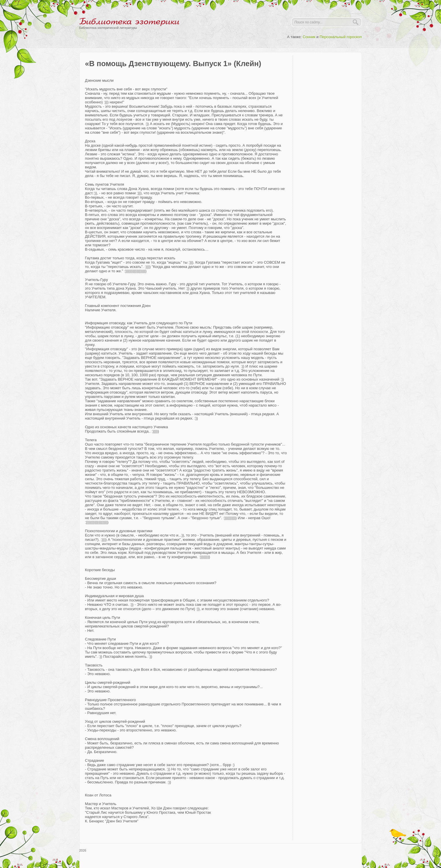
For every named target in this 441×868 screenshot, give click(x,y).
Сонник (309, 37)
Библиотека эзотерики (129, 22)
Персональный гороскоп (341, 37)
